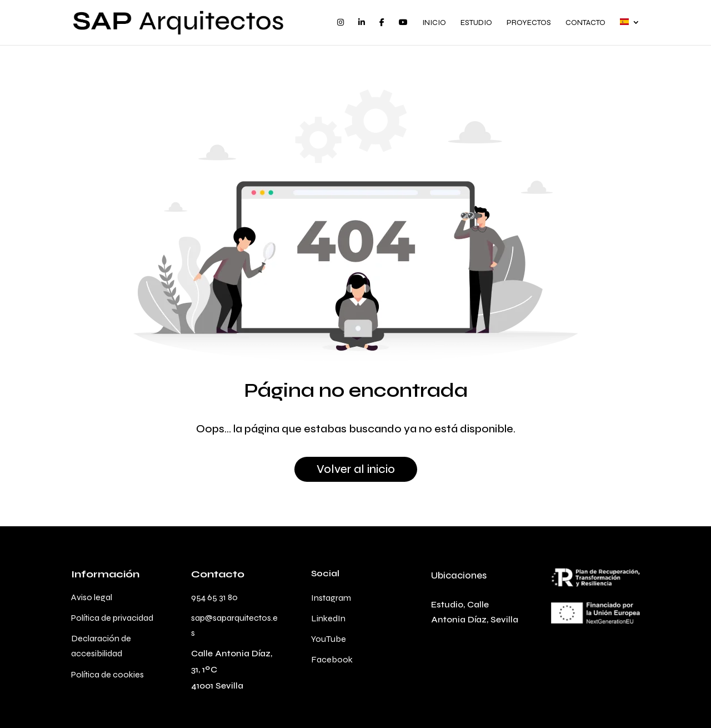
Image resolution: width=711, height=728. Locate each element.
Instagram (331, 598)
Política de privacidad (112, 618)
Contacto (585, 23)
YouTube (329, 639)
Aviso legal (92, 597)
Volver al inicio (356, 469)
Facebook (332, 659)
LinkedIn (328, 618)
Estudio (476, 23)
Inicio (434, 23)
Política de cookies (107, 674)
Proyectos (529, 23)
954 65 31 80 (214, 597)
